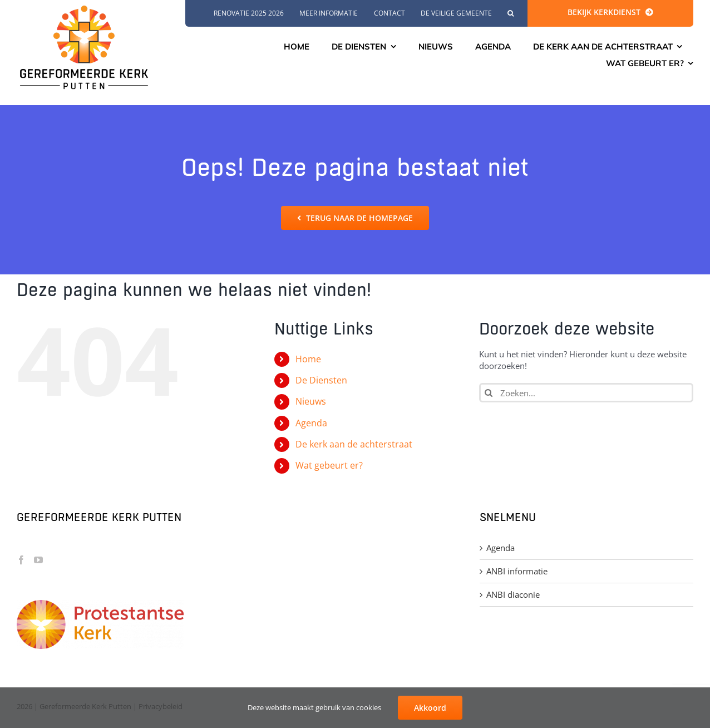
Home (308, 359)
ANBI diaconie (513, 594)
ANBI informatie (517, 571)
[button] (511, 13)
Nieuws (311, 401)
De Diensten (321, 380)
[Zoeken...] (586, 393)
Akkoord (430, 708)
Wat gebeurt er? (329, 465)
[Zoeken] (489, 393)
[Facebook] (21, 560)
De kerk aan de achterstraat (354, 444)
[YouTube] (38, 560)
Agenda (311, 423)
